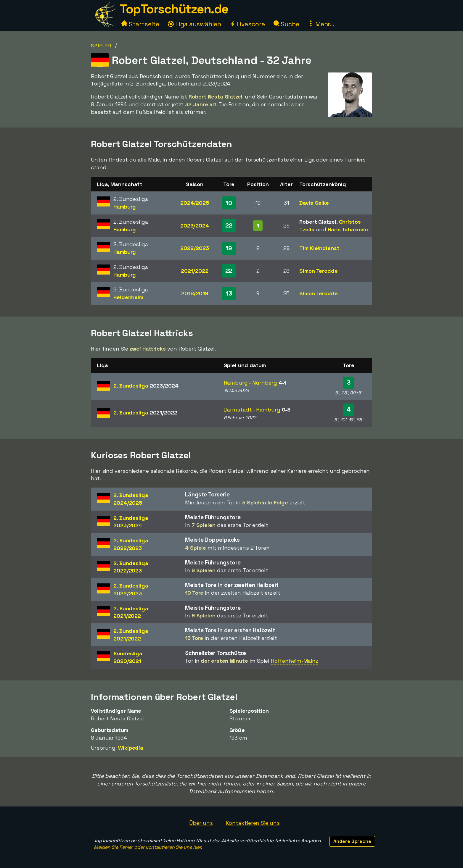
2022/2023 (194, 248)
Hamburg (125, 207)
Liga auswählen (194, 24)
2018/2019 (195, 293)
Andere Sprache (352, 841)
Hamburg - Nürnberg (250, 383)
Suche (286, 24)
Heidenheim (128, 297)
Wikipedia (131, 748)
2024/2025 (195, 203)
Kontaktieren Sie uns (253, 823)
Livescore (247, 24)
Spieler (101, 46)
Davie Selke (314, 203)
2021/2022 (195, 271)
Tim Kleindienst (319, 248)
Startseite (140, 24)
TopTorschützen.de (174, 9)
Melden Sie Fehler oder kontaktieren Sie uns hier (147, 847)
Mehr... (321, 24)
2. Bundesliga (146, 386)
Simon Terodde (319, 271)
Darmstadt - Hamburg (252, 410)
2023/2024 (195, 226)
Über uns (201, 823)
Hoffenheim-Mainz (295, 661)
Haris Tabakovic (348, 229)
